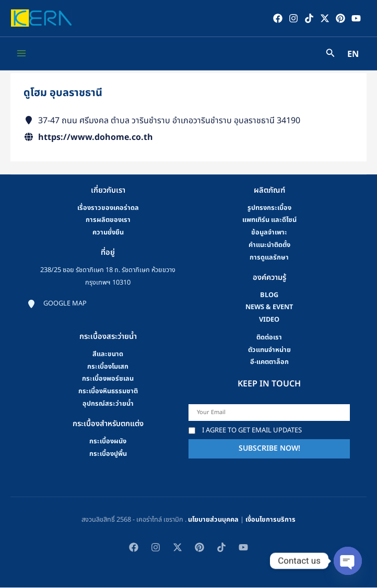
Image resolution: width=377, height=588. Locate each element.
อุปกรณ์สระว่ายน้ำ (108, 404)
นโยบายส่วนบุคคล (213, 520)
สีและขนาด (108, 355)
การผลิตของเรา (108, 221)
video (269, 320)
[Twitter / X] (324, 18)
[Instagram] (293, 18)
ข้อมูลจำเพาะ (269, 233)
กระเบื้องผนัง (108, 442)
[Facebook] (277, 18)
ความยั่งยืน (108, 233)
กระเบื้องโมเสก (108, 367)
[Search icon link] (331, 55)
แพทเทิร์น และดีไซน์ (269, 221)
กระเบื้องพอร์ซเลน (108, 380)
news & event (269, 308)
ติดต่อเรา (269, 338)
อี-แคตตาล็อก (269, 363)
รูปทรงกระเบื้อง (269, 208)
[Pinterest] (340, 18)
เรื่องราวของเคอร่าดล (108, 208)
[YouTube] (356, 18)
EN (353, 55)
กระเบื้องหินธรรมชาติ (108, 392)
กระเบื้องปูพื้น (108, 454)
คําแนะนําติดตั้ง (269, 245)
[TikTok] (309, 18)
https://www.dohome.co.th (96, 138)
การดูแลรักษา (269, 258)
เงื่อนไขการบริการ (270, 520)
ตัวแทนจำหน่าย (269, 350)
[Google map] (57, 304)
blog (269, 296)
